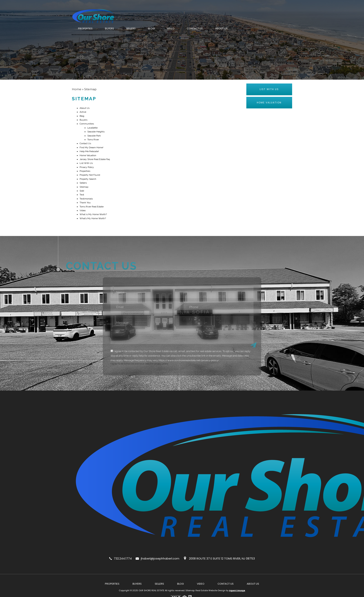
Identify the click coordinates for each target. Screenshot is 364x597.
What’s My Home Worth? (93, 218)
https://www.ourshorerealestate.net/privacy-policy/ (189, 368)
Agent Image (237, 590)
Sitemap (84, 187)
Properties (85, 29)
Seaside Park (94, 136)
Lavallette (92, 128)
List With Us (86, 163)
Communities (87, 124)
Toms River (93, 140)
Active (83, 112)
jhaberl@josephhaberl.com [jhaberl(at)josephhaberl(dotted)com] (160, 558)
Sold (82, 191)
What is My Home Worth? (93, 214)
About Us (221, 29)
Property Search (88, 179)
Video (171, 29)
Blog (151, 29)
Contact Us (195, 29)
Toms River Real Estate (92, 207)
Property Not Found (90, 175)
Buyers (109, 29)
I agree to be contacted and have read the (182, 364)
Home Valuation (88, 155)
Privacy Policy (87, 167)
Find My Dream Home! (91, 147)
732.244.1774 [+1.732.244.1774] (123, 558)
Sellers (131, 29)
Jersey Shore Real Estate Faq (95, 159)
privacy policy (161, 371)
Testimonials (86, 199)
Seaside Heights (96, 132)
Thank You (85, 203)
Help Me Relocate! (89, 151)
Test (82, 195)
